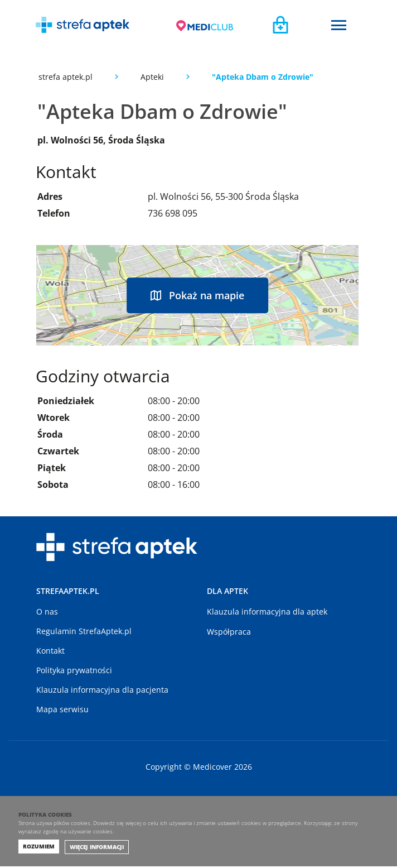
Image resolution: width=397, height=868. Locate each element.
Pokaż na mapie (197, 295)
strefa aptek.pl (66, 77)
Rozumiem (39, 848)
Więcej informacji (97, 848)
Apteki (152, 77)
